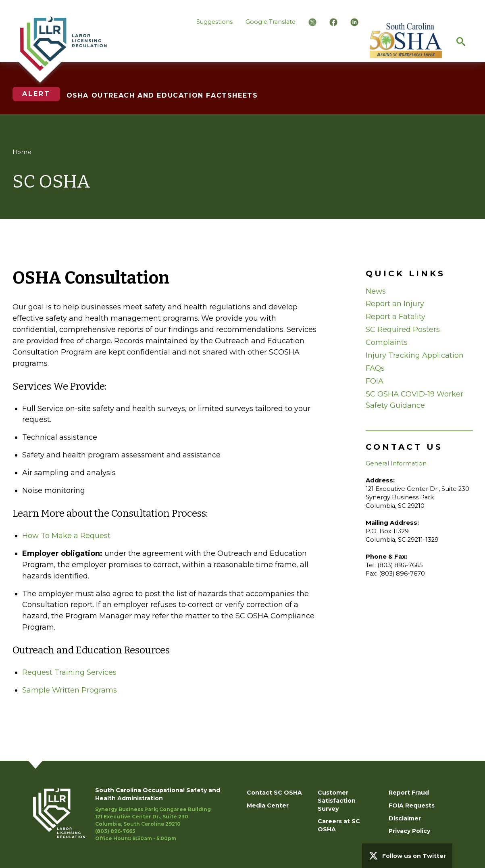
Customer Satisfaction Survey (337, 801)
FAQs (375, 368)
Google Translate (271, 22)
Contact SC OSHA (274, 793)
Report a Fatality (395, 317)
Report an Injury (395, 304)
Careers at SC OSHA (339, 825)
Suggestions (214, 22)
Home (22, 152)
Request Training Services (69, 672)
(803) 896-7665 (115, 831)
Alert (36, 94)
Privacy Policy (409, 831)
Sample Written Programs (70, 690)
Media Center (268, 805)
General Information (396, 463)
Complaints (387, 342)
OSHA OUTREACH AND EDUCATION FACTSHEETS (162, 95)
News (376, 291)
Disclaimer (405, 818)
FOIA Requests (412, 805)
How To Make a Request (66, 536)
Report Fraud (409, 793)
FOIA (375, 381)
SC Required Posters (403, 330)
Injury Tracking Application (415, 355)
